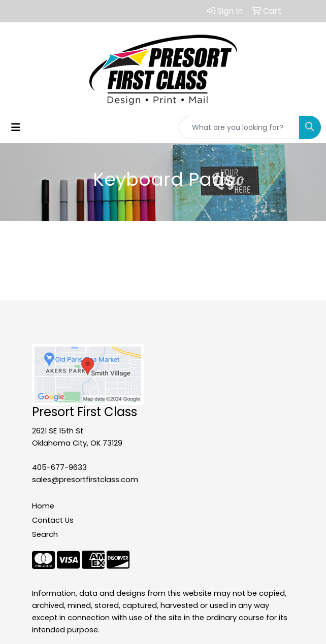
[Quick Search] (239, 127)
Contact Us (53, 520)
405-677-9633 (59, 467)
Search (45, 534)
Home (43, 506)
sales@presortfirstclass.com (85, 480)
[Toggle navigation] (16, 127)
